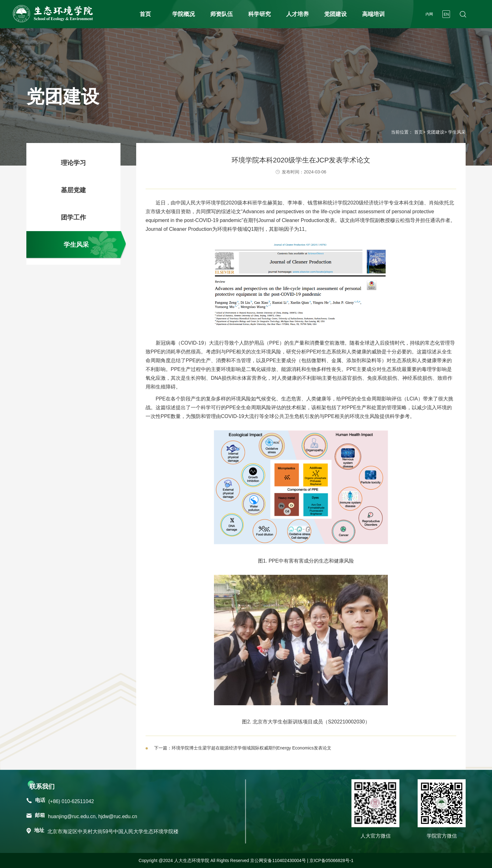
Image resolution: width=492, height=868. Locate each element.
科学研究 (259, 14)
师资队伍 (222, 14)
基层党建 (73, 190)
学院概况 (184, 14)
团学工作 (73, 217)
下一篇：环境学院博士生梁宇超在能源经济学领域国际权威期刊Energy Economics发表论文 (243, 748)
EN (446, 14)
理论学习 (73, 163)
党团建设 (335, 14)
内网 (429, 14)
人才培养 (297, 14)
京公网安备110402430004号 (278, 860)
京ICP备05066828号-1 (331, 860)
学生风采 (76, 245)
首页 (145, 14)
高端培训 (373, 14)
